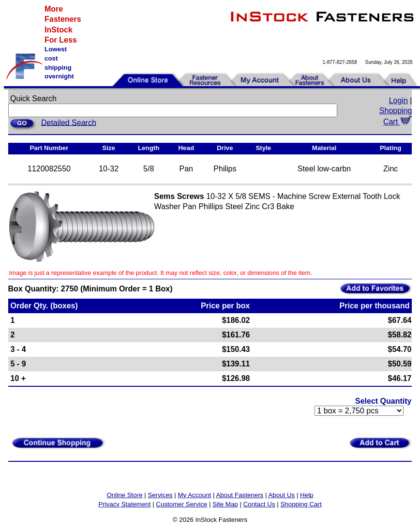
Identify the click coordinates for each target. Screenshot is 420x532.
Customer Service (181, 504)
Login (398, 100)
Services (160, 495)
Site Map (225, 504)
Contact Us (259, 504)
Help (307, 495)
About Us (281, 495)
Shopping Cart (301, 504)
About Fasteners (240, 495)
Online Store (124, 495)
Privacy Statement (124, 504)
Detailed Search (69, 122)
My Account (194, 495)
